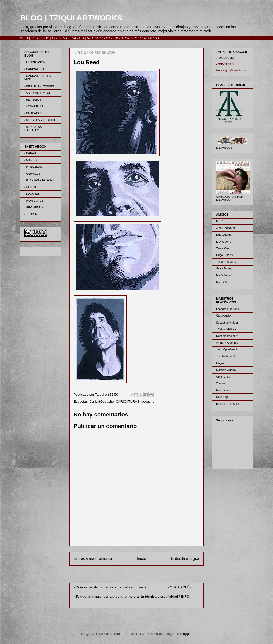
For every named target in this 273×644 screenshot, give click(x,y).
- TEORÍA (30, 214)
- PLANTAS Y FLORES (39, 180)
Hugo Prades (224, 255)
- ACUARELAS (34, 106)
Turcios (221, 383)
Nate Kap (222, 397)
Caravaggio (223, 316)
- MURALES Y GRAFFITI (40, 120)
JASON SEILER (226, 329)
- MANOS (30, 160)
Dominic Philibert (227, 336)
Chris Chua (223, 377)
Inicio (141, 559)
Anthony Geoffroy (227, 343)
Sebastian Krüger (227, 323)
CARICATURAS (128, 402)
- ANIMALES (32, 174)
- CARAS (30, 153)
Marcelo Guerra (226, 370)
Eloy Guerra (224, 242)
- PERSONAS (33, 167)
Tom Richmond (225, 356)
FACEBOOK (40, 38)
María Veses (224, 275)
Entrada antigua (185, 559)
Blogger (186, 634)
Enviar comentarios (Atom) (147, 575)
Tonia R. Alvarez (226, 262)
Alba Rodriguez (226, 228)
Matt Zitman (224, 390)
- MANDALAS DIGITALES (33, 128)
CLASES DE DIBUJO (68, 38)
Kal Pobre (222, 221)
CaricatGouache (102, 402)
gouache (148, 402)
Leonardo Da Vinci (228, 309)
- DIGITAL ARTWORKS (39, 86)
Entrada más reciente (93, 559)
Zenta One (223, 248)
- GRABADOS (33, 113)
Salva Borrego (225, 268)
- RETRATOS (33, 100)
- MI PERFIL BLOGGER (232, 52)
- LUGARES (32, 194)
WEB (24, 38)
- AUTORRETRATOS (38, 93)
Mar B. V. (222, 282)
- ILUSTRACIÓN (35, 62)
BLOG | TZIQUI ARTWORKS (71, 18)
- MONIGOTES (34, 201)
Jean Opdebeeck (227, 349)
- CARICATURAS (35, 69)
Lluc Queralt (224, 235)
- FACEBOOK (225, 58)
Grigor (220, 363)
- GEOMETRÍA (34, 207)
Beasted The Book (228, 404)
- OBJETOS (32, 187)
